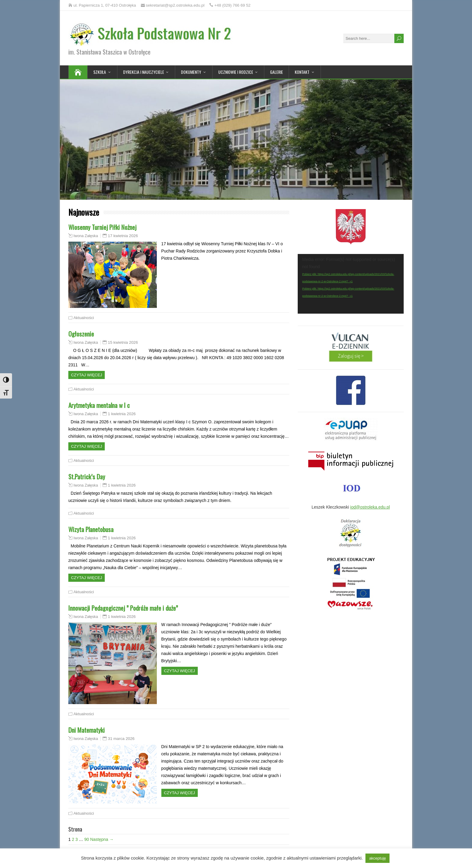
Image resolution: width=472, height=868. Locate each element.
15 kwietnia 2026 (123, 342)
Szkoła (100, 72)
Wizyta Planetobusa (91, 529)
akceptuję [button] (377, 858)
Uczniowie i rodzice (236, 72)
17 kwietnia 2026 (123, 236)
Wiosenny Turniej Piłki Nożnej (102, 227)
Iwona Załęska (86, 236)
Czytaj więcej (87, 375)
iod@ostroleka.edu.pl (370, 507)
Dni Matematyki (87, 730)
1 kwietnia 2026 (122, 414)
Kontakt (302, 72)
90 (87, 839)
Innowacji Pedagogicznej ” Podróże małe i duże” (123, 608)
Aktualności (84, 318)
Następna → (102, 839)
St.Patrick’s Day (87, 476)
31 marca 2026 (121, 739)
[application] (351, 284)
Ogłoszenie (81, 334)
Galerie (276, 72)
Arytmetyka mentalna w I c (99, 405)
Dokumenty (191, 72)
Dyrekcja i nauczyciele (144, 72)
